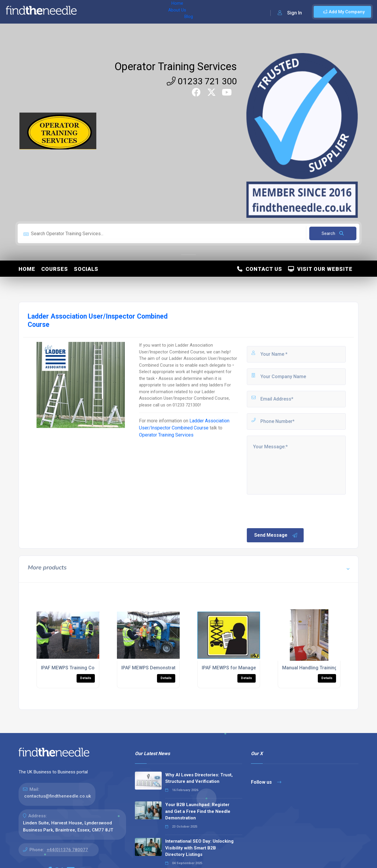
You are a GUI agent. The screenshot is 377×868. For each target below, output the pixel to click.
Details (86, 678)
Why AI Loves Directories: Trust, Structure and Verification (199, 778)
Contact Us (260, 269)
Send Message (276, 535)
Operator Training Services (176, 67)
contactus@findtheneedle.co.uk (58, 796)
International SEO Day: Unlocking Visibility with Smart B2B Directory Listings (199, 848)
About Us (111, 12)
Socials (86, 269)
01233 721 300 (202, 81)
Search (333, 233)
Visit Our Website (320, 269)
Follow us (266, 782)
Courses (55, 269)
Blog (132, 12)
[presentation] (291, 511)
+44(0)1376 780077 (67, 850)
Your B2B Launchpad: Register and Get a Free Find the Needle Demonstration (198, 811)
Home (89, 12)
